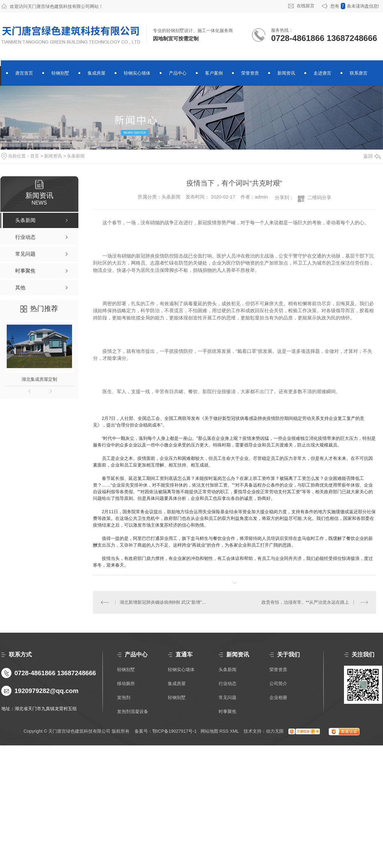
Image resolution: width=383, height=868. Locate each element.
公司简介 (278, 683)
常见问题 (228, 697)
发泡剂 (124, 697)
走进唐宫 (322, 73)
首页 (35, 156)
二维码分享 (319, 197)
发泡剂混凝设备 (133, 711)
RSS (224, 731)
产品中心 (178, 73)
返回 (372, 156)
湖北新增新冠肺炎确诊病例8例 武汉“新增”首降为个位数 (164, 602)
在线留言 (306, 6)
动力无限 (275, 731)
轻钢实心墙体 (137, 73)
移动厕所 (126, 683)
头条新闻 (76, 156)
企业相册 (278, 697)
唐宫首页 (24, 73)
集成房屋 (96, 73)
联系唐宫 (359, 73)
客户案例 (214, 73)
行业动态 (228, 683)
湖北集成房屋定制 (39, 379)
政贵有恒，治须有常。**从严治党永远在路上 (305, 602)
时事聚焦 (228, 711)
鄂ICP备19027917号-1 (175, 731)
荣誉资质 (250, 73)
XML (234, 731)
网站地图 (209, 731)
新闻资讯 (286, 73)
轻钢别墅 (60, 73)
